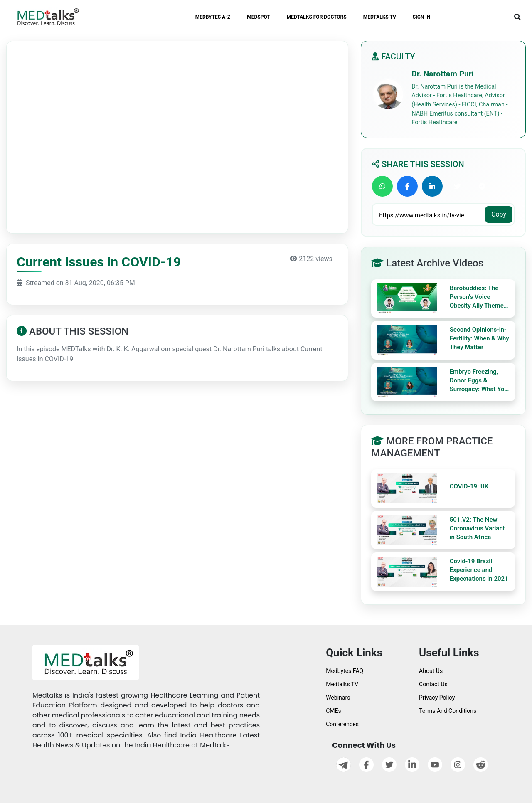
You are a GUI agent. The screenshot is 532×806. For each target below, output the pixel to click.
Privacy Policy (437, 698)
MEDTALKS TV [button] (380, 17)
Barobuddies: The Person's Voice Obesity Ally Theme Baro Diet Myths (477, 297)
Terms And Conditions (448, 711)
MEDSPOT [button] (259, 17)
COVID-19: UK (469, 486)
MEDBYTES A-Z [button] (213, 17)
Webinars (338, 698)
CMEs (334, 711)
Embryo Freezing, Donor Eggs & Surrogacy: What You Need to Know (479, 381)
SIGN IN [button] (422, 17)
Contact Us (433, 684)
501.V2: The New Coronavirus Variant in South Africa (477, 528)
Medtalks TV (342, 684)
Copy (499, 214)
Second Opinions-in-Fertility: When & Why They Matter (479, 338)
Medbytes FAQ (345, 671)
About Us (431, 671)
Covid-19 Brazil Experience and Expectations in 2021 (479, 570)
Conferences (342, 724)
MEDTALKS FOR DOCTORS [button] (317, 17)
